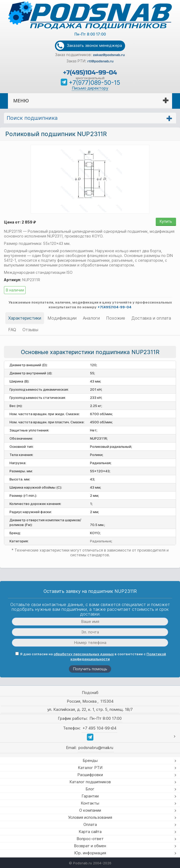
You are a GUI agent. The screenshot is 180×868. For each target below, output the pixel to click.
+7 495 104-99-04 (99, 728)
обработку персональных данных (84, 654)
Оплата (90, 824)
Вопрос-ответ (90, 839)
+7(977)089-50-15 (94, 83)
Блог (90, 789)
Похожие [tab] (116, 318)
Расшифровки (90, 775)
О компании (90, 810)
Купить (166, 221)
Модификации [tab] (62, 318)
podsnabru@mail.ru (96, 748)
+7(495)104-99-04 (90, 73)
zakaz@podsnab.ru (109, 55)
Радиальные (101, 541)
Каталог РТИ (90, 768)
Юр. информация (90, 853)
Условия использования (90, 817)
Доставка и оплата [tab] (151, 318)
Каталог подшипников (90, 782)
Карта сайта (90, 832)
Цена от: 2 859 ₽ (20, 222)
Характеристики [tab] (25, 318)
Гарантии (90, 796)
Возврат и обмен (90, 846)
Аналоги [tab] (91, 318)
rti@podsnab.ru (100, 61)
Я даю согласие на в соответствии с (91, 656)
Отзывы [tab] (30, 330)
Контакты (90, 803)
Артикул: (13, 280)
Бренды (90, 760)
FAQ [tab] (12, 330)
